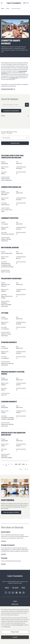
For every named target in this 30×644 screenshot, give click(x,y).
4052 (23, 464)
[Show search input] (26, 3)
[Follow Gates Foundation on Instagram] (17, 593)
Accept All (15, 637)
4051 (20, 464)
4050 (16, 464)
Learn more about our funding (11, 512)
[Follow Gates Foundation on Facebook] (9, 593)
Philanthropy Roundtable (11, 278)
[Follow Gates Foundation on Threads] (24, 593)
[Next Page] (27, 464)
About (8, 8)
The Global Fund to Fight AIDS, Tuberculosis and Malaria (12, 157)
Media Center (15, 604)
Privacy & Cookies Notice (18, 625)
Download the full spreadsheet (11, 111)
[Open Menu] (2, 3)
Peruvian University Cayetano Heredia (13, 373)
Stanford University (9, 342)
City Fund (5, 313)
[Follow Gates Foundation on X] (6, 593)
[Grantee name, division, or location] (12, 105)
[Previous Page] (3, 464)
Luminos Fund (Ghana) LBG (11, 187)
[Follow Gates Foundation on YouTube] (20, 593)
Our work (15, 587)
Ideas (23, 587)
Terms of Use (7, 627)
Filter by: (3, 116)
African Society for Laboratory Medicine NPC (13, 434)
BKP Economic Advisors (10, 247)
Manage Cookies (15, 632)
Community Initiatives (10, 218)
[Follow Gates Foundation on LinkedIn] (13, 593)
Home (3, 8)
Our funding (8, 500)
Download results (10, 144)
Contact (15, 601)
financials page (14, 78)
